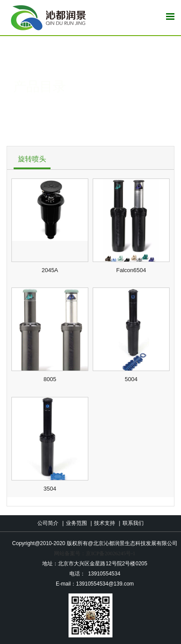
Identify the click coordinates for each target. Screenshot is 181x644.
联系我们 (133, 523)
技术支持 (105, 523)
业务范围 (76, 523)
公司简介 (48, 523)
